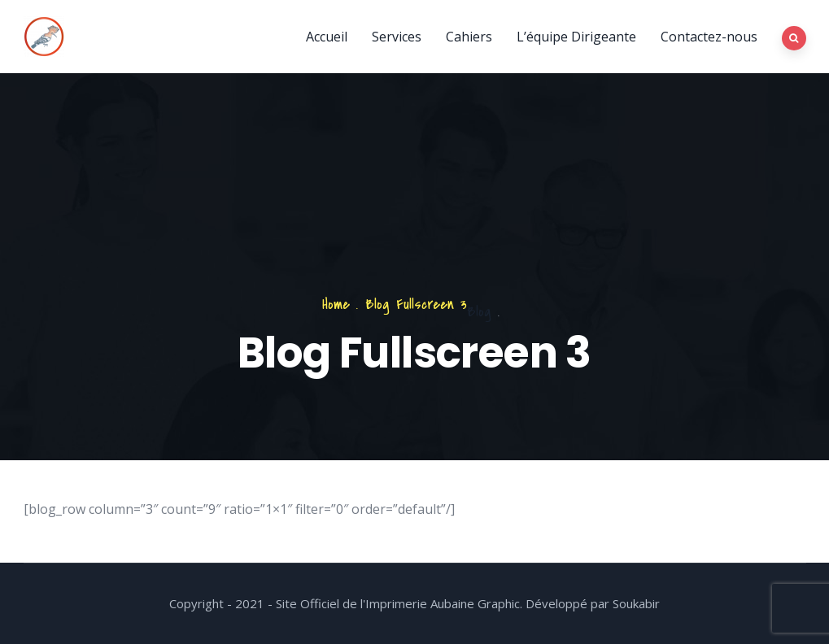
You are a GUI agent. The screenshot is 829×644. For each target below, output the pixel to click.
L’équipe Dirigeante (576, 37)
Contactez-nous (709, 37)
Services (397, 37)
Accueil (327, 37)
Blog (479, 312)
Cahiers (469, 37)
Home (336, 305)
